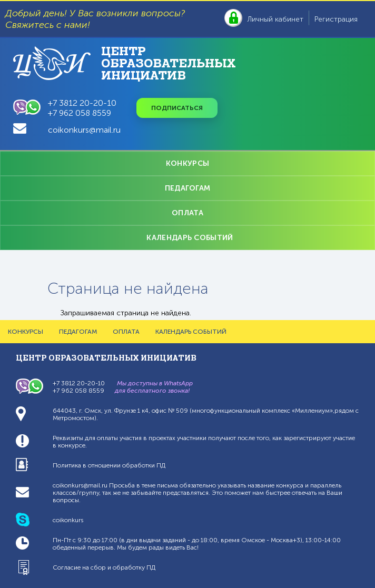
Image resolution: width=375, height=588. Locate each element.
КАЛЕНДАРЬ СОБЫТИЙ (190, 238)
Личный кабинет (275, 19)
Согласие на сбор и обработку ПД (104, 567)
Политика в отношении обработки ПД (109, 465)
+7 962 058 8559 (80, 113)
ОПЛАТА (187, 213)
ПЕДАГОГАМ (188, 188)
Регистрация (336, 19)
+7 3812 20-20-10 (82, 103)
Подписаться (177, 108)
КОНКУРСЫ (187, 163)
